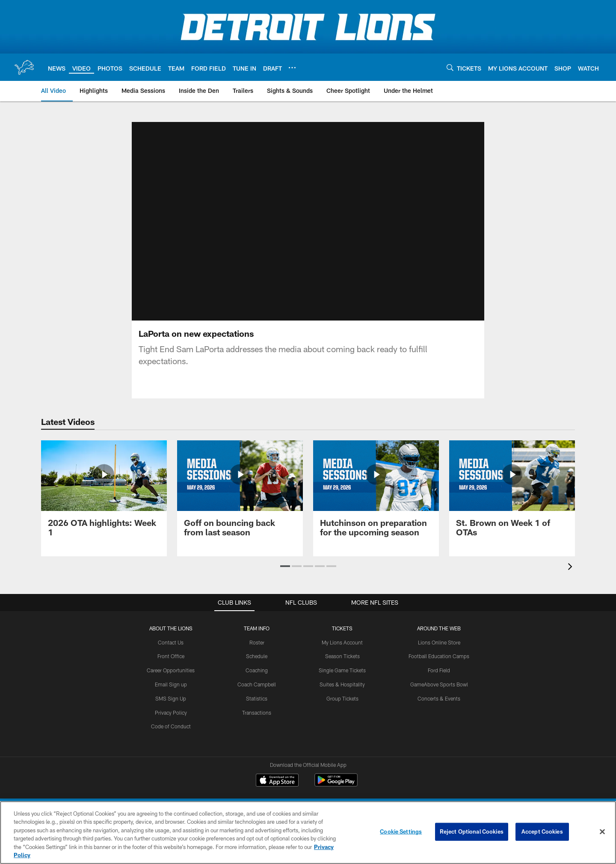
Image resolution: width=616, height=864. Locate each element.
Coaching (257, 670)
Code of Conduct (171, 726)
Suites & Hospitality (342, 684)
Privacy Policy (171, 713)
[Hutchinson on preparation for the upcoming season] (376, 494)
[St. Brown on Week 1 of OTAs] (512, 494)
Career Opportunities (171, 670)
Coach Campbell (257, 684)
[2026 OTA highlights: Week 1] (104, 494)
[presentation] (572, 568)
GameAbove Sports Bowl (439, 684)
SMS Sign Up (171, 698)
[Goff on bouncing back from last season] (240, 494)
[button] (285, 566)
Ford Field (439, 670)
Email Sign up (171, 684)
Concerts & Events (439, 698)
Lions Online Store (439, 642)
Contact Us (171, 642)
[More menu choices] (292, 68)
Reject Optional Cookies (472, 831)
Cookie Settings (401, 831)
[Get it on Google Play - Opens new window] (336, 784)
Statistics (257, 698)
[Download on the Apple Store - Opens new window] (277, 781)
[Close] (602, 832)
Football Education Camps (439, 656)
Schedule (257, 656)
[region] (308, 833)
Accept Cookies (542, 831)
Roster (257, 642)
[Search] (450, 67)
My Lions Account (342, 642)
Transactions (257, 713)
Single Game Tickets (342, 670)
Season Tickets (342, 656)
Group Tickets (342, 698)
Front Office (171, 656)
